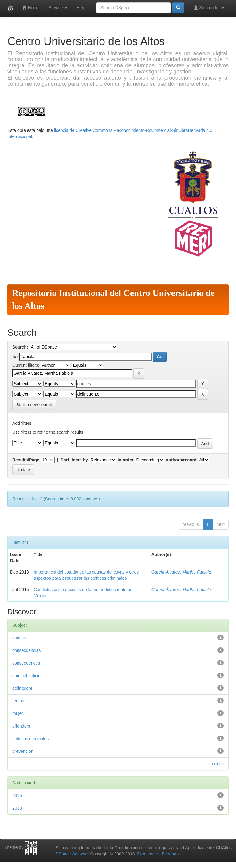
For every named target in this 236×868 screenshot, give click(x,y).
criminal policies (28, 676)
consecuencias (27, 650)
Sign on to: (209, 8)
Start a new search (34, 405)
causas (19, 638)
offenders (21, 726)
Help (81, 8)
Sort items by (74, 460)
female (19, 701)
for (15, 357)
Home (31, 8)
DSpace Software (72, 854)
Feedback (171, 854)
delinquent (22, 688)
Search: (20, 347)
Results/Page (26, 460)
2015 (17, 795)
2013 (17, 808)
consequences (26, 663)
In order (126, 460)
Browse (58, 8)
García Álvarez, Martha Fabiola (181, 572)
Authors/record (181, 460)
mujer (18, 713)
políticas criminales (30, 739)
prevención (23, 751)
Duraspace (147, 854)
